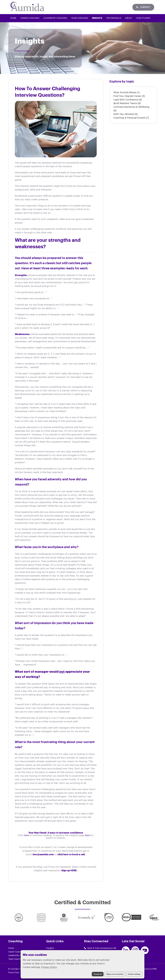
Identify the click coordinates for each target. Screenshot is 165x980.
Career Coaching (30, 18)
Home (13, 18)
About (129, 18)
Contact (143, 7)
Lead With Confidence (128, 100)
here (27, 835)
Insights (97, 18)
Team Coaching (80, 18)
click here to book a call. (72, 854)
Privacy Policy (49, 967)
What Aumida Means (127, 92)
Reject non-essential (115, 974)
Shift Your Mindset (126, 114)
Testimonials (114, 18)
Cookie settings (134, 974)
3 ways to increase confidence (65, 833)
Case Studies (143, 18)
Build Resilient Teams (127, 103)
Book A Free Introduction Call (100, 948)
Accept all (98, 974)
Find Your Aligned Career (129, 96)
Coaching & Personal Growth (131, 118)
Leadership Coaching (55, 18)
